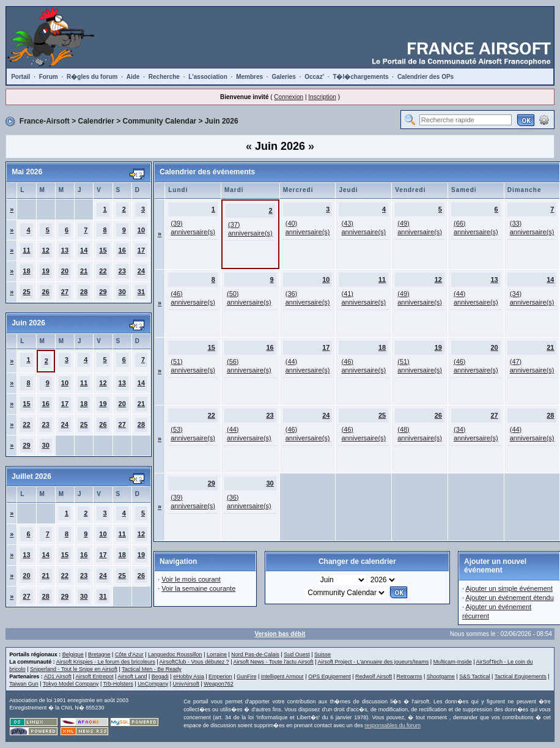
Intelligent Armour (282, 676)
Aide (133, 77)
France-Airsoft (45, 121)
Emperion (220, 676)
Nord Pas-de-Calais (255, 654)
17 (141, 250)
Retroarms (409, 676)
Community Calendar (160, 121)
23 (122, 271)
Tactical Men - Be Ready (152, 669)
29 (103, 292)
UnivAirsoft (186, 684)
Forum (49, 77)
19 (46, 271)
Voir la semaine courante (198, 588)
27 (65, 292)
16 (122, 250)
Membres (249, 77)
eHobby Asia (189, 676)
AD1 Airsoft (58, 676)
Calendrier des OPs (426, 77)
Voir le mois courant (191, 579)
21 (84, 271)
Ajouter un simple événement (509, 588)
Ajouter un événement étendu (509, 598)
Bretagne (99, 654)
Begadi (160, 676)
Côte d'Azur (129, 654)
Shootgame (441, 676)
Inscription (322, 97)
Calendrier (96, 121)
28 (84, 292)
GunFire (247, 676)
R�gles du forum (92, 77)
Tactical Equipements (521, 676)
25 (26, 292)
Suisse (322, 654)
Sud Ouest (297, 654)
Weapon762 (218, 684)
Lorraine (217, 654)
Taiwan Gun (24, 684)
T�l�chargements (360, 77)
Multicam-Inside (453, 662)
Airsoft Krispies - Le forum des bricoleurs (106, 662)
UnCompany (153, 684)
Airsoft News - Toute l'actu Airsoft (274, 662)
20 (65, 271)
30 (122, 292)
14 (84, 250)
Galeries (283, 77)
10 (141, 230)
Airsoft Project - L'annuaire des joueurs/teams (373, 662)
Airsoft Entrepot (95, 676)
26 (46, 292)
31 (141, 292)
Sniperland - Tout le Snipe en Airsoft (74, 669)
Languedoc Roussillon (175, 654)
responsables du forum (392, 725)
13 (65, 250)
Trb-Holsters (118, 684)
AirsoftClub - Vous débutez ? (194, 662)
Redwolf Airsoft (374, 676)
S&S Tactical (474, 676)
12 (46, 250)
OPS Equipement (330, 676)
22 (103, 271)
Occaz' (314, 77)
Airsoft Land (132, 676)
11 (26, 250)
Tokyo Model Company (71, 684)
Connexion (289, 97)
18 (26, 271)
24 (141, 271)
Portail (20, 77)
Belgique (73, 654)
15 (103, 250)
